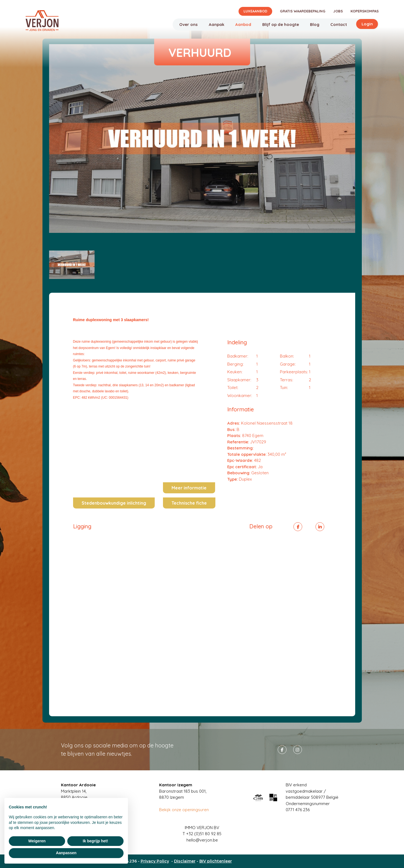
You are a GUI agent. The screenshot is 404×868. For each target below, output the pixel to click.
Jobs (338, 11)
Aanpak (216, 24)
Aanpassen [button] (66, 853)
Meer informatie (189, 488)
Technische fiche (189, 503)
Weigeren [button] (37, 841)
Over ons (188, 24)
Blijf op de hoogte (281, 24)
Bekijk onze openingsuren (184, 810)
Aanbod (243, 24)
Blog (315, 24)
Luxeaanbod (255, 11)
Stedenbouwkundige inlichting (114, 503)
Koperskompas (365, 11)
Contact (339, 24)
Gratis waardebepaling (303, 11)
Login (367, 24)
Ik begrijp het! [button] (95, 841)
